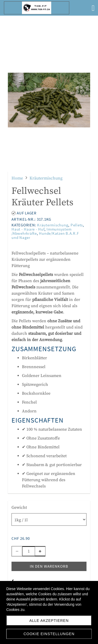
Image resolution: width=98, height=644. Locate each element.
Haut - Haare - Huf (28, 229)
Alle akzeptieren (49, 621)
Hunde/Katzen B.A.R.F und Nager (45, 235)
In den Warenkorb (49, 566)
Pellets (77, 225)
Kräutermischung (53, 225)
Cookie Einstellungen (49, 634)
